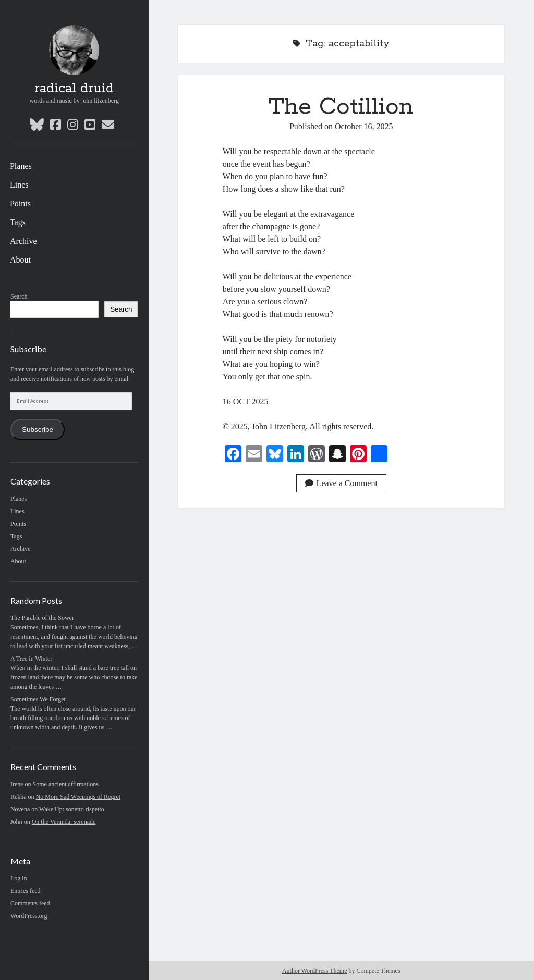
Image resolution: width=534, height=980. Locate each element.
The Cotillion (341, 107)
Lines (19, 185)
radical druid (74, 89)
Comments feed (30, 903)
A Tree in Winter (31, 659)
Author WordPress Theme (315, 971)
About (20, 260)
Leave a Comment (341, 483)
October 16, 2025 (364, 126)
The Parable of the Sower (42, 618)
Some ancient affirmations (66, 784)
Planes (21, 166)
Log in (19, 878)
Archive (23, 241)
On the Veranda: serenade (64, 822)
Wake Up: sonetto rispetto (72, 809)
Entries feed (26, 891)
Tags (18, 222)
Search (19, 296)
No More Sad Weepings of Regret (78, 797)
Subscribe (38, 430)
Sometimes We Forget (38, 699)
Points (20, 203)
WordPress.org (29, 916)
